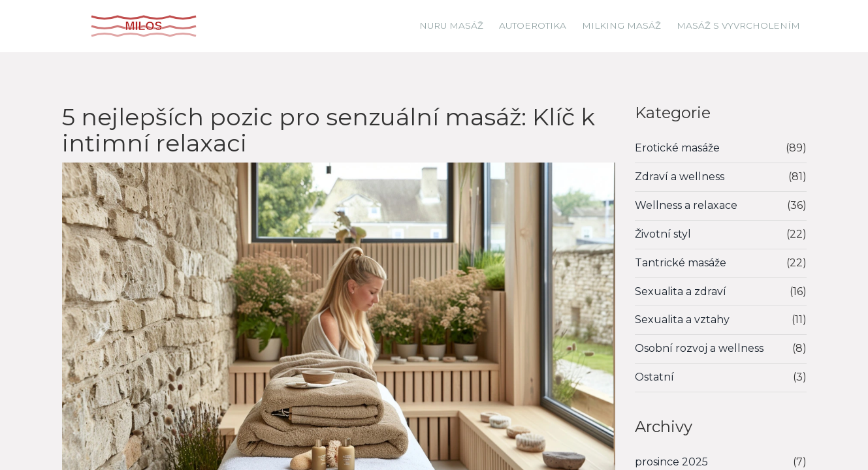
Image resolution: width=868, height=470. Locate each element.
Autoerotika (533, 25)
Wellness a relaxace (686, 205)
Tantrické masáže (681, 263)
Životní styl (663, 234)
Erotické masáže (677, 148)
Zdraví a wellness (680, 177)
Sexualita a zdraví (681, 291)
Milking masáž (621, 25)
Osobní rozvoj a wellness (699, 348)
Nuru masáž (451, 25)
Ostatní (654, 377)
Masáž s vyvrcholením (738, 25)
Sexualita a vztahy (682, 320)
